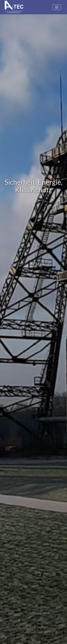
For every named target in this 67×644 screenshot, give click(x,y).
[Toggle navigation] (57, 7)
